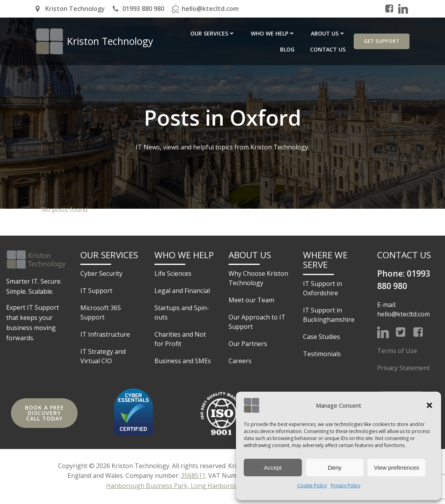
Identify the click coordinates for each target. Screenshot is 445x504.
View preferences (397, 468)
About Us (299, 33)
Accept (273, 468)
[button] (429, 405)
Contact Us (329, 49)
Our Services (183, 33)
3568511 (193, 477)
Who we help (244, 33)
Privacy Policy (346, 485)
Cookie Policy (312, 485)
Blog (339, 33)
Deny (334, 468)
